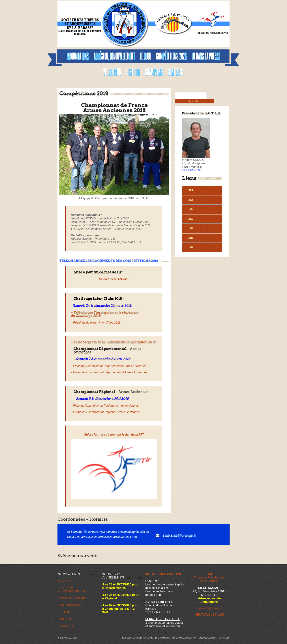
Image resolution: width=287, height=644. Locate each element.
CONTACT (64, 619)
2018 (191, 247)
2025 (191, 200)
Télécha (79, 342)
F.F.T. (191, 190)
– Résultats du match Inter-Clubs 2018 (96, 323)
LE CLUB (64, 581)
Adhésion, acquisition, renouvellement (194, 638)
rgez (89, 342)
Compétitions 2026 (143, 638)
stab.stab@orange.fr (179, 535)
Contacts (224, 638)
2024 (191, 209)
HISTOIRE (64, 612)
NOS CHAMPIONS (70, 605)
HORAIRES (65, 626)
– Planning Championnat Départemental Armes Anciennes (108, 366)
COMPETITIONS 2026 (72, 598)
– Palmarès (109, 372)
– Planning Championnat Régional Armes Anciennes (105, 406)
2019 (191, 238)
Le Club (126, 638)
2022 (191, 228)
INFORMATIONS (162, 638)
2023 (191, 219)
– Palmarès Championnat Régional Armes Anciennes (105, 412)
